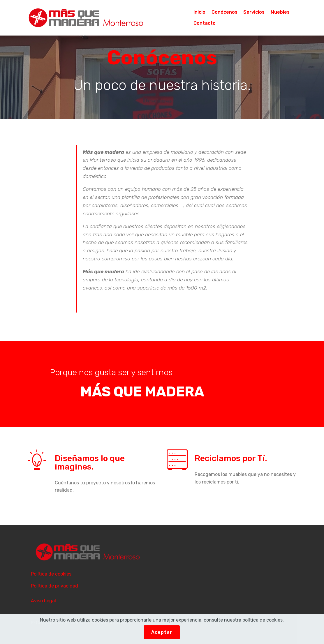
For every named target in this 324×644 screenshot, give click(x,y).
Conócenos (224, 12)
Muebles (280, 12)
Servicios (254, 12)
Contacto (205, 23)
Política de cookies (51, 574)
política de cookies (263, 620)
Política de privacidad (54, 586)
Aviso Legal (43, 601)
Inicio (199, 12)
